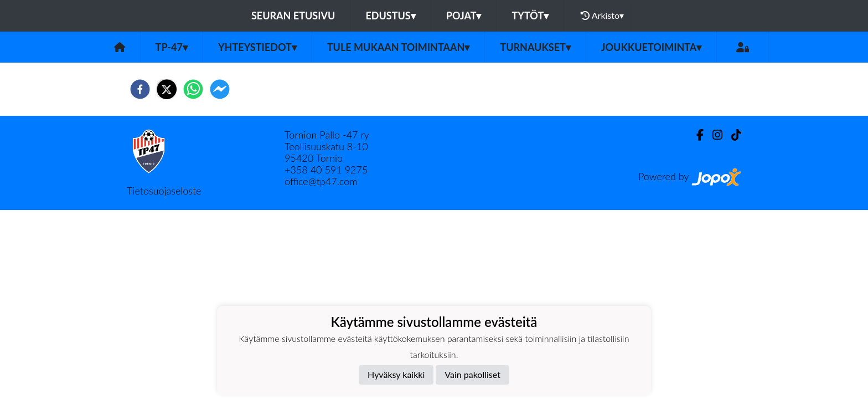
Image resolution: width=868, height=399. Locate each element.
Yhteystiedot (257, 47)
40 (318, 170)
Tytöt (530, 16)
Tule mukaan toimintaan (399, 47)
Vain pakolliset (472, 374)
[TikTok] (732, 135)
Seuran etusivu (293, 16)
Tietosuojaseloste (164, 191)
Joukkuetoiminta (652, 47)
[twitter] (167, 89)
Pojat (464, 16)
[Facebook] (696, 135)
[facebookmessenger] (220, 89)
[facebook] (140, 89)
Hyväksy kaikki (396, 374)
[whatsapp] (193, 89)
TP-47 (172, 47)
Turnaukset (535, 47)
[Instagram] (713, 135)
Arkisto (602, 16)
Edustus (390, 16)
